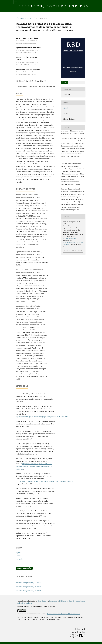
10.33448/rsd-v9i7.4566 (70, 238)
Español (18, 556)
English (18, 553)
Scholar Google (80, 601)
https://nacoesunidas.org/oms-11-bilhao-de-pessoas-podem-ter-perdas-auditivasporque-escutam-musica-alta (34, 466)
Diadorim (45, 601)
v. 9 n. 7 (31, 18)
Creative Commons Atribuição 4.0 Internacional (63, 614)
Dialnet (71, 601)
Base (39, 601)
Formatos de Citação (72, 251)
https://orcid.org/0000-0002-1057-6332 (26, 53)
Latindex (29, 603)
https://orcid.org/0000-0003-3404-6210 (26, 65)
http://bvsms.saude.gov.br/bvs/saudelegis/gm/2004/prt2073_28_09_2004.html (42, 417)
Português (19, 559)
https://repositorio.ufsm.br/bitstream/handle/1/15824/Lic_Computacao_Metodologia (44, 481)
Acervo (24, 18)
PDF (65, 82)
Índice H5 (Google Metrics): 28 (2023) (28, 591)
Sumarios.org (54, 601)
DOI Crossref (64, 601)
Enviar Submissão (24, 568)
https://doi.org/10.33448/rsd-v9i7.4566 (33, 81)
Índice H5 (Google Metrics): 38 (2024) (28, 587)
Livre (23, 603)
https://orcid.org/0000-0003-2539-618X (26, 43)
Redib (19, 603)
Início (18, 18)
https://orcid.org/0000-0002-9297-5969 (26, 74)
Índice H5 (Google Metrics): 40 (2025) (28, 583)
